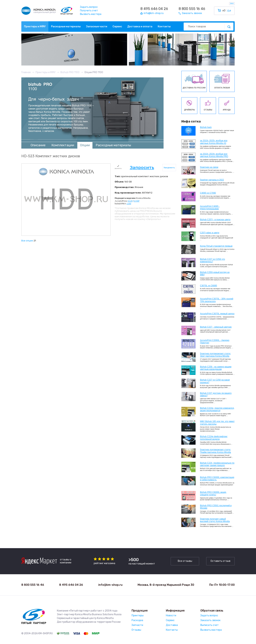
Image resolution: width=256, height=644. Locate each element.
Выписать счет (210, 625)
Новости (171, 616)
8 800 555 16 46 (192, 9)
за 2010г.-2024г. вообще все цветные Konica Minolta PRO (214, 155)
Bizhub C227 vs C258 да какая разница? (215, 381)
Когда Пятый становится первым (216, 246)
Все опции (27, 241)
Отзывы (136, 630)
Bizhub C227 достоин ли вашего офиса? (216, 394)
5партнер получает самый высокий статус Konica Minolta (215, 520)
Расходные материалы (66, 27)
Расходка (137, 620)
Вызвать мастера (91, 14)
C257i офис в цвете (210, 233)
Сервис (117, 27)
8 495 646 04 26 (154, 9)
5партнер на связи (209, 167)
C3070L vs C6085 (209, 286)
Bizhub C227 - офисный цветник (216, 327)
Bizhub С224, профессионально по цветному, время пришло (217, 464)
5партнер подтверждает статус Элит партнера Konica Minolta (215, 355)
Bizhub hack (206, 127)
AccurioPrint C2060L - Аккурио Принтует (215, 342)
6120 (130, 201)
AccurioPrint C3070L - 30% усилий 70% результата (217, 300)
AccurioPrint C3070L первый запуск (217, 314)
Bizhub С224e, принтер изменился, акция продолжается (217, 409)
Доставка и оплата (140, 27)
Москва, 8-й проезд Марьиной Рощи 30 (166, 585)
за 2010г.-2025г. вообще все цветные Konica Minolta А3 (214, 142)
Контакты (164, 27)
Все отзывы (185, 561)
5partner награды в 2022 (212, 180)
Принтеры (138, 616)
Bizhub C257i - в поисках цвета (215, 220)
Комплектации (63, 145)
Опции (85, 145)
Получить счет (89, 11)
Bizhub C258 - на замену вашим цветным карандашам (216, 368)
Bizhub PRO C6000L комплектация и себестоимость (217, 479)
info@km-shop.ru (110, 585)
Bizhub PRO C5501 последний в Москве (216, 507)
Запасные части (97, 27)
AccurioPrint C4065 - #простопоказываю (210, 208)
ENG (232, 4)
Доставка (172, 625)
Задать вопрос (89, 7)
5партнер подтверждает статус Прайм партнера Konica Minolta (215, 451)
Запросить (142, 167)
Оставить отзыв (220, 561)
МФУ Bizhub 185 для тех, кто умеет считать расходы (217, 423)
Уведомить (169, 168)
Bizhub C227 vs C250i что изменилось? (212, 260)
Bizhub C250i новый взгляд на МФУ (215, 274)
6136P (136, 201)
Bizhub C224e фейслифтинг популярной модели (214, 438)
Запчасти (137, 625)
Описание (38, 145)
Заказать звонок (210, 620)
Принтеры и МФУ (35, 27)
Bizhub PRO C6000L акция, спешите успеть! (213, 493)
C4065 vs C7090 (208, 193)
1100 (129, 204)
